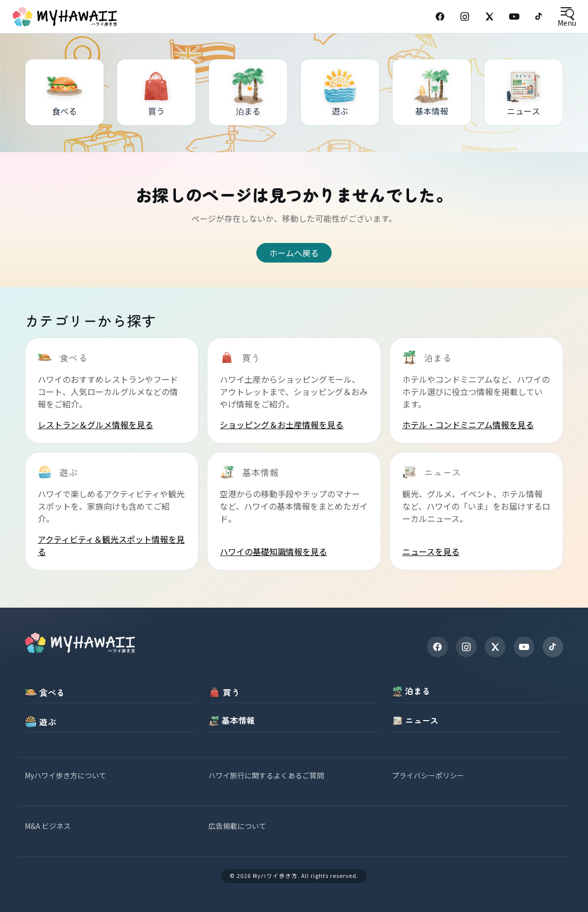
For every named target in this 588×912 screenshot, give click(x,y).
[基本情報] (432, 92)
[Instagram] (465, 17)
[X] (495, 647)
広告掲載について (237, 826)
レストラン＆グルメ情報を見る (95, 425)
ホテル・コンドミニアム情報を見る (468, 425)
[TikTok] (539, 17)
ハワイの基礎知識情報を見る (273, 551)
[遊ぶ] (340, 92)
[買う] (156, 92)
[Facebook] (440, 17)
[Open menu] (567, 17)
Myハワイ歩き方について (66, 775)
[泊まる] (248, 92)
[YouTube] (514, 17)
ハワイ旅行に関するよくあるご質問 (266, 775)
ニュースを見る (431, 551)
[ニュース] (524, 92)
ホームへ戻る (294, 253)
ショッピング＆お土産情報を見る (282, 425)
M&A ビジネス (48, 826)
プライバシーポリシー (428, 775)
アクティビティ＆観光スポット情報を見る (111, 545)
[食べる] (64, 92)
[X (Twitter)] (489, 17)
